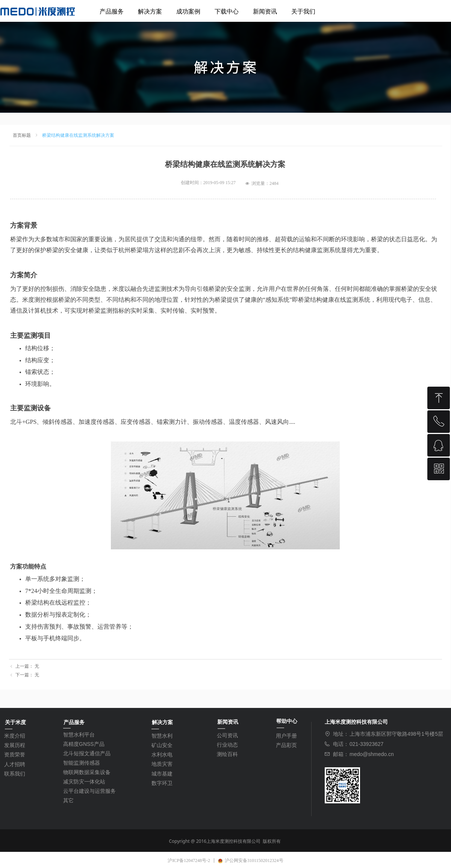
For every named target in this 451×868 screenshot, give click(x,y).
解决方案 (150, 11)
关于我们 (303, 11)
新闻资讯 (265, 11)
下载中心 (227, 11)
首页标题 (22, 135)
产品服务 (112, 11)
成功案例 (188, 11)
